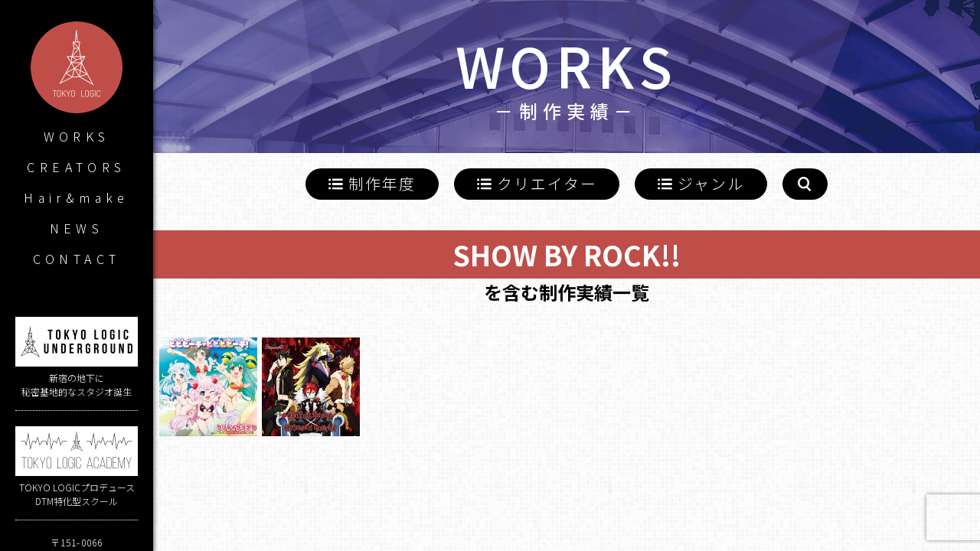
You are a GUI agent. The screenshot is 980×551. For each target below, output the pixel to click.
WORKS (77, 136)
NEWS (77, 228)
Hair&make (77, 197)
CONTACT (77, 259)
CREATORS (76, 167)
